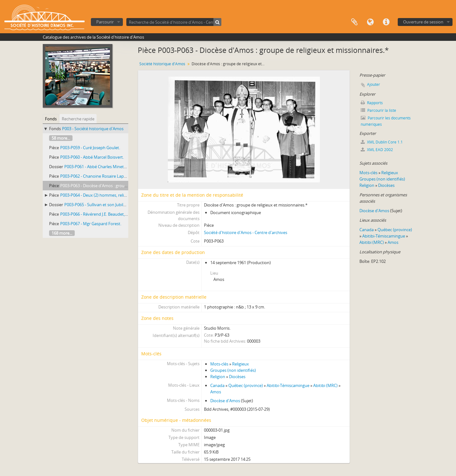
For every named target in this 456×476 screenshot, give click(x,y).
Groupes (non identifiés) (233, 370)
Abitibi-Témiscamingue (288, 385)
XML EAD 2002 (377, 150)
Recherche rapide (78, 119)
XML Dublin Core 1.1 (382, 142)
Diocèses (237, 377)
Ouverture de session (423, 22)
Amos (216, 392)
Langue (370, 22)
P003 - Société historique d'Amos (93, 129)
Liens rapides (386, 22)
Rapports (372, 103)
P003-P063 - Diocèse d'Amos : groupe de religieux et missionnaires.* (123, 186)
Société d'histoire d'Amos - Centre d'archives (246, 232)
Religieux (241, 364)
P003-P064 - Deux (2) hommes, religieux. (98, 195)
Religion (218, 377)
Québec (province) (246, 385)
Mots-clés (219, 364)
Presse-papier (354, 22)
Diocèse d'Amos (225, 401)
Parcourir (105, 22)
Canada (217, 385)
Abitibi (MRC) (325, 385)
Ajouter (374, 84)
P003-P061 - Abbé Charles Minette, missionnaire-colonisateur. (122, 167)
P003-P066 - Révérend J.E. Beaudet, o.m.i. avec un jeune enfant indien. (125, 214)
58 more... (61, 138)
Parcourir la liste (378, 110)
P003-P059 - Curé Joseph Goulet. (90, 148)
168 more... (62, 233)
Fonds (51, 119)
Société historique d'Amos (162, 64)
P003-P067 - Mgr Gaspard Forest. (91, 224)
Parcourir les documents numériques (386, 121)
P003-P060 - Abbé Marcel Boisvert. (92, 157)
